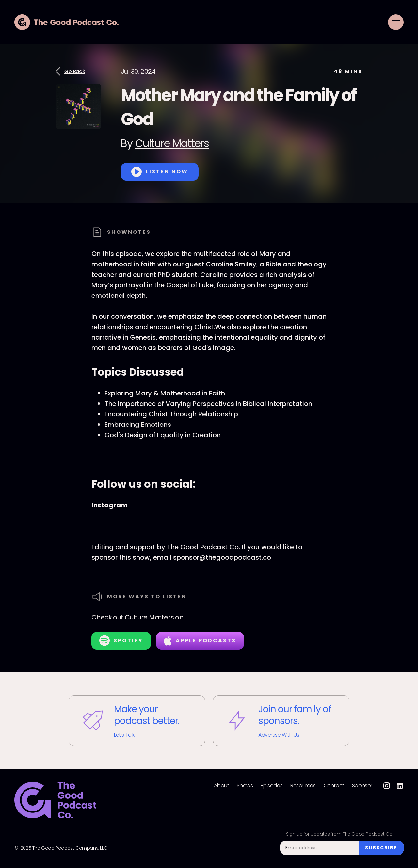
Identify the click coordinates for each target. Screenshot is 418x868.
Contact (334, 786)
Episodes (272, 786)
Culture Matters (172, 143)
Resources (303, 786)
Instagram (110, 505)
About (221, 786)
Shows (245, 786)
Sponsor (362, 786)
